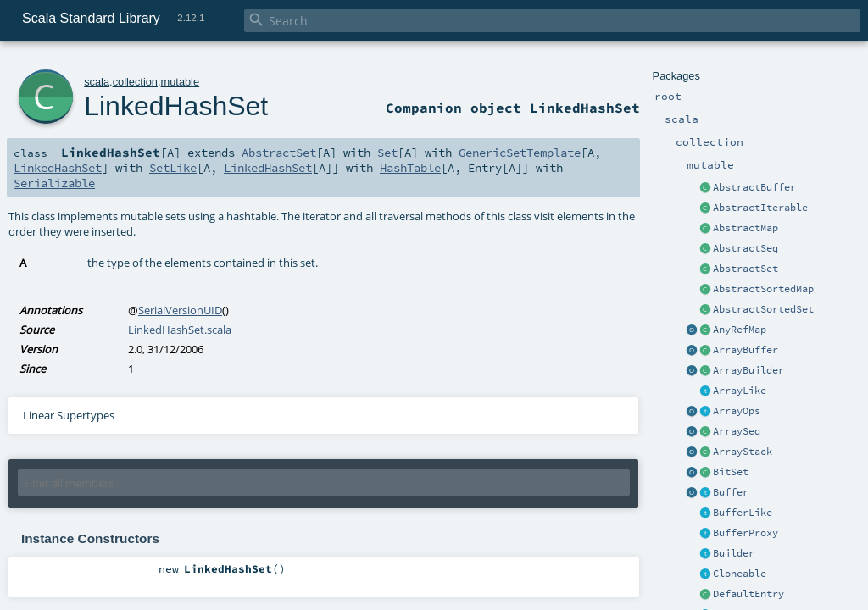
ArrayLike (740, 391)
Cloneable (740, 574)
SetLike (173, 168)
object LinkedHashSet (555, 108)
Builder (734, 553)
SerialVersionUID (180, 310)
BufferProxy (746, 533)
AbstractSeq (746, 248)
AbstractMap (746, 228)
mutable (181, 82)
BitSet (731, 472)
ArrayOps (737, 411)
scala (97, 82)
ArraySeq (737, 431)
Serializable (54, 183)
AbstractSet (746, 269)
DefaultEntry (748, 594)
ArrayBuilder (748, 370)
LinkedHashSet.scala (180, 330)
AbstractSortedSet (763, 309)
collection (135, 82)
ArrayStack (743, 452)
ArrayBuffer (746, 350)
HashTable (410, 168)
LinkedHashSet (176, 106)
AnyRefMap (740, 330)
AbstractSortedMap (763, 289)
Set (387, 152)
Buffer (731, 492)
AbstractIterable (760, 208)
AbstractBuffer (754, 187)
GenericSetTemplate (520, 152)
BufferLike (743, 513)
